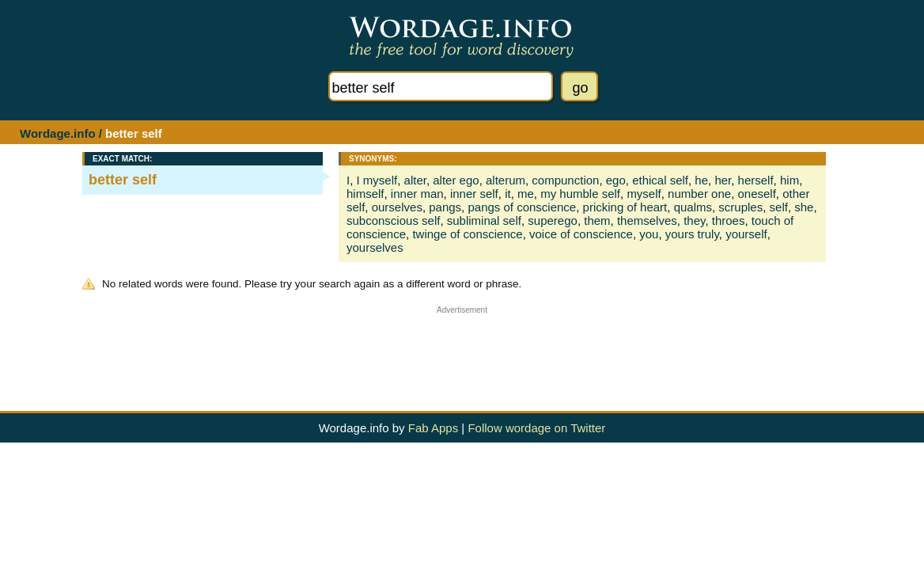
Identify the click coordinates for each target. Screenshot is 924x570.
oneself (756, 194)
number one (699, 194)
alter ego (456, 180)
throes (729, 220)
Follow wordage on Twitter (536, 428)
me (526, 194)
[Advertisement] (462, 350)
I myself (377, 180)
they (694, 220)
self (779, 207)
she (804, 207)
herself (756, 180)
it (508, 194)
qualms (693, 207)
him (790, 180)
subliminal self (484, 220)
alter (415, 180)
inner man (417, 194)
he (701, 180)
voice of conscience (581, 234)
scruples (740, 207)
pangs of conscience (522, 207)
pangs (445, 207)
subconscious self (393, 220)
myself (644, 194)
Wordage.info (58, 133)
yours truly (692, 234)
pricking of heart (625, 207)
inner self (474, 194)
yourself (746, 234)
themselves (647, 220)
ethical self (660, 180)
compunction (565, 180)
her (723, 180)
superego (553, 220)
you (649, 234)
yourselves (375, 247)
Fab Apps (433, 428)
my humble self (580, 194)
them (597, 220)
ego (616, 180)
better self (123, 180)
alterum (506, 180)
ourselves (397, 207)
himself (365, 194)
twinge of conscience (467, 234)
